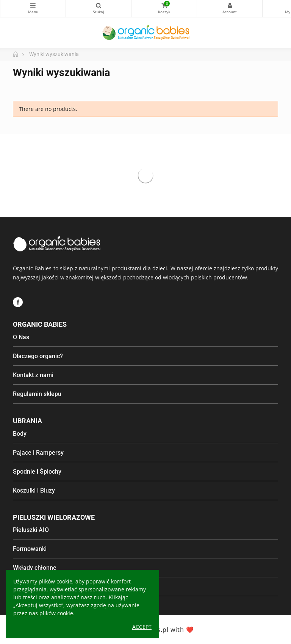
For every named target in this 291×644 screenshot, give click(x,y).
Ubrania (27, 421)
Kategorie (33, 5)
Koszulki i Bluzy (34, 490)
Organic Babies (40, 324)
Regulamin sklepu (37, 394)
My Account (230, 5)
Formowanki (30, 549)
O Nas (21, 337)
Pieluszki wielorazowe (54, 517)
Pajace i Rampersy (38, 453)
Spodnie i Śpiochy (37, 472)
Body (20, 434)
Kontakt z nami (33, 375)
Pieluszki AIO (31, 530)
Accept (142, 627)
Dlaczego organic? (38, 356)
